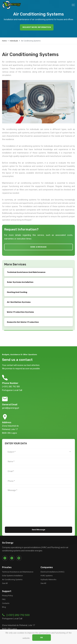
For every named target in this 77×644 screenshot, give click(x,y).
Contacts (6, 599)
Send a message (38, 246)
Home (4, 40)
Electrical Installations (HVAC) (52, 568)
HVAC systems (47, 571)
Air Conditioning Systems (12, 575)
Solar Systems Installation (12, 571)
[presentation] (26, 512)
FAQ (4, 595)
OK (42, 638)
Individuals (14, 40)
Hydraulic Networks (48, 575)
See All (5, 579)
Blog (4, 603)
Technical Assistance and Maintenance (18, 568)
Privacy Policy (7, 591)
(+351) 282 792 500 (18, 611)
